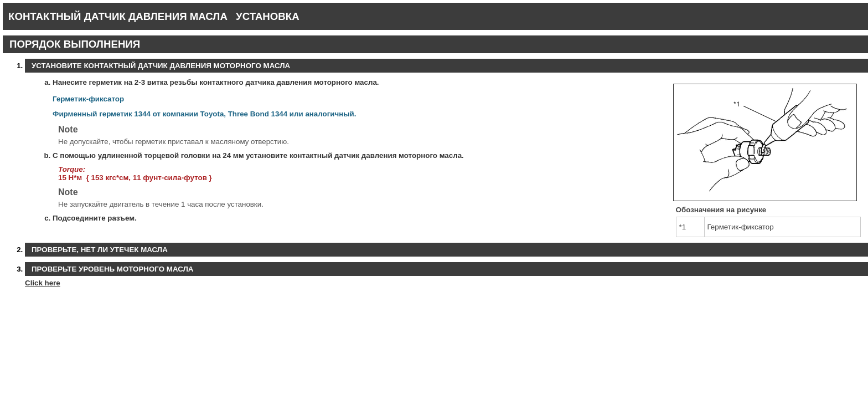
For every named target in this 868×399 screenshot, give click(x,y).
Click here (43, 283)
